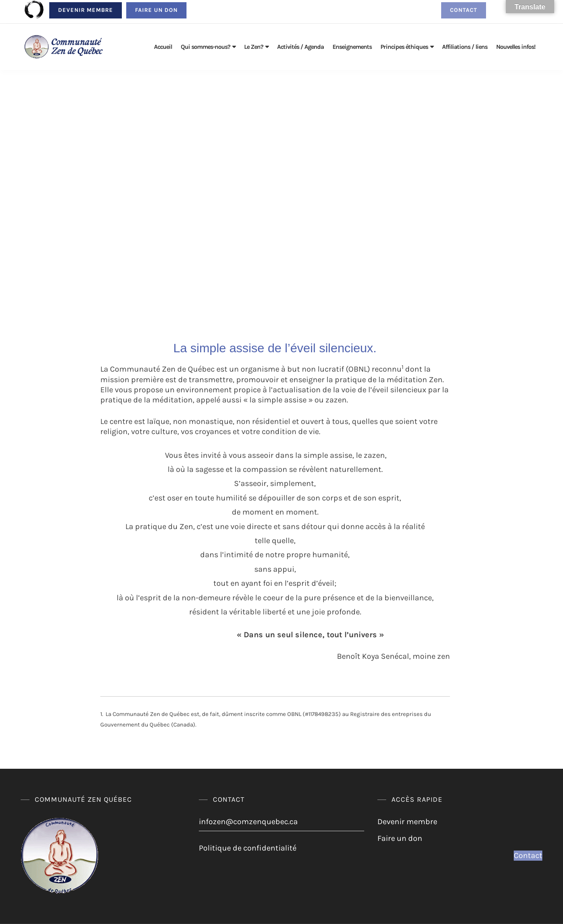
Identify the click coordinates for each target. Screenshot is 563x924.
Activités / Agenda (300, 47)
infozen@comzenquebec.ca (248, 822)
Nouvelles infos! (516, 47)
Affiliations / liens (465, 47)
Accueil (163, 47)
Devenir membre (86, 10)
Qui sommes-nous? (205, 47)
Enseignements (352, 47)
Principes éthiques (404, 47)
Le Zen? (254, 47)
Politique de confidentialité (248, 848)
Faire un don (156, 10)
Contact (464, 10)
